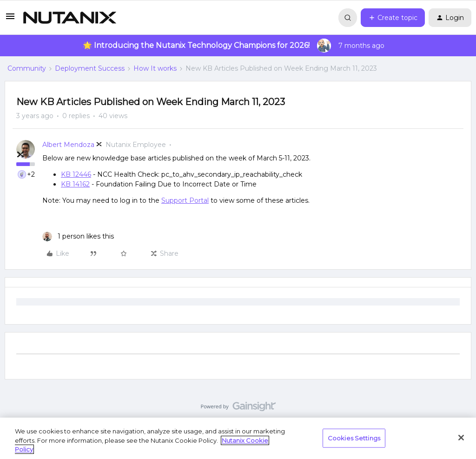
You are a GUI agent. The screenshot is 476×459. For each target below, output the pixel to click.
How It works (155, 68)
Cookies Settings (354, 438)
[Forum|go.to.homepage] (70, 18)
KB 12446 (76, 174)
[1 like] (78, 236)
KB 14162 (75, 184)
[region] (238, 438)
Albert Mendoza (68, 145)
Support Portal (185, 200)
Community (27, 68)
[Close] (461, 438)
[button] (10, 20)
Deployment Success (90, 68)
